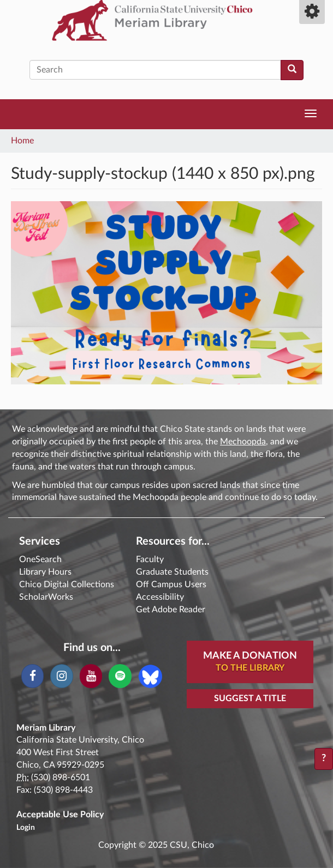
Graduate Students (172, 572)
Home (22, 141)
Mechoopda (243, 442)
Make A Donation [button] (250, 662)
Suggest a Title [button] (250, 698)
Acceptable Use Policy (60, 815)
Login (26, 828)
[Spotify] (120, 676)
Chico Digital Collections (67, 584)
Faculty (150, 559)
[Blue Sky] (150, 676)
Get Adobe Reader (171, 610)
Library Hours (45, 572)
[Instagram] (61, 676)
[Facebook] (32, 676)
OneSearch (40, 559)
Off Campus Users (171, 584)
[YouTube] (91, 676)
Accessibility (160, 597)
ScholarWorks (46, 597)
